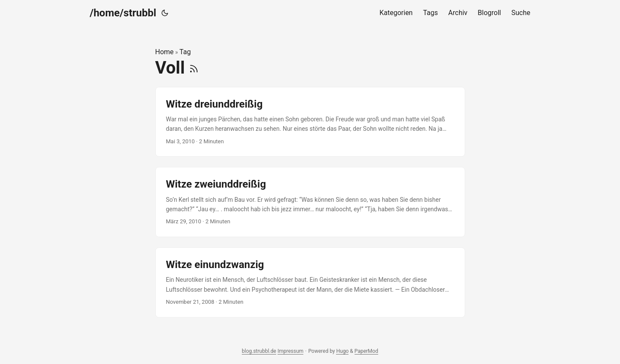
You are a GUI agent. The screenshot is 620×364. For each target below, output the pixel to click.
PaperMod (366, 351)
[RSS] (194, 68)
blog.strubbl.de (259, 351)
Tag (185, 52)
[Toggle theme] (165, 13)
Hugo (342, 351)
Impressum (290, 351)
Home (165, 52)
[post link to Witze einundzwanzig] (310, 282)
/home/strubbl (123, 13)
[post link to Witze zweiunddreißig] (310, 202)
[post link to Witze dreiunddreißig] (310, 122)
